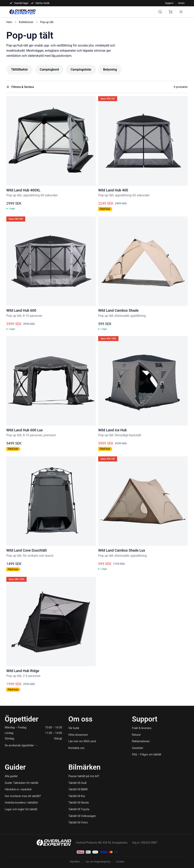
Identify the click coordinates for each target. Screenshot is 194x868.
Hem (9, 22)
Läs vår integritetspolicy (98, 862)
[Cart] (171, 12)
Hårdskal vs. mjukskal (18, 789)
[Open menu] (181, 12)
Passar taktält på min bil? (84, 776)
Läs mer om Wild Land (82, 741)
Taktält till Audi (77, 783)
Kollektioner (26, 22)
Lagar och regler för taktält (21, 809)
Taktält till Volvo (78, 822)
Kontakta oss (76, 748)
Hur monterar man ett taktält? (23, 796)
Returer (136, 735)
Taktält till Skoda (79, 803)
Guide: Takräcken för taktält (21, 783)
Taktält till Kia (77, 796)
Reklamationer (141, 741)
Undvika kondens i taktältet (21, 803)
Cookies (120, 862)
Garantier (138, 748)
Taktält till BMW (78, 789)
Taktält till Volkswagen (82, 816)
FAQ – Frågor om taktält (146, 754)
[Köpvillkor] (116, 852)
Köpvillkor (75, 862)
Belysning (110, 69)
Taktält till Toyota (79, 809)
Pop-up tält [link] (47, 22)
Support (169, 3)
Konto (182, 3)
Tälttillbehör (20, 69)
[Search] (160, 12)
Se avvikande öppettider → (21, 745)
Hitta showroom (78, 735)
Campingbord (49, 69)
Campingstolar (81, 69)
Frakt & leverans (142, 728)
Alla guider (11, 776)
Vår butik (74, 728)
